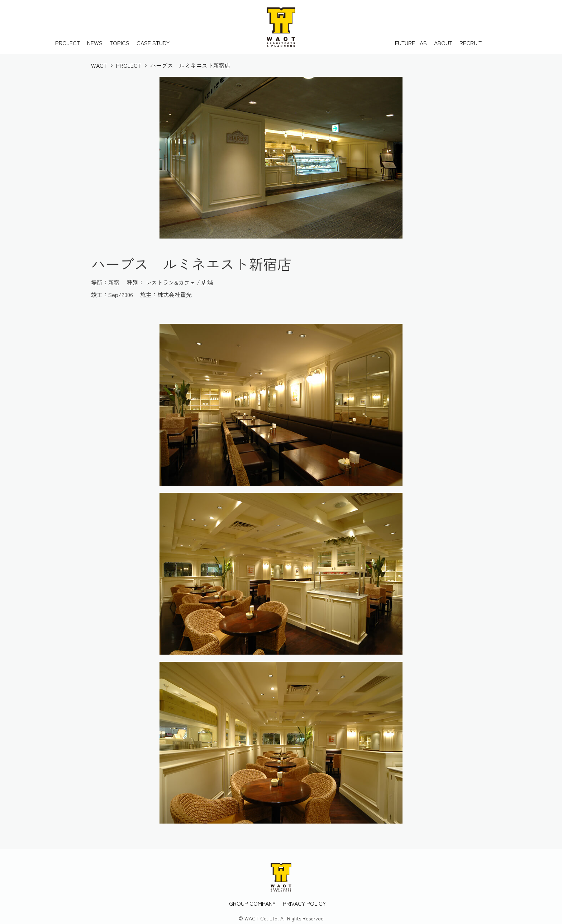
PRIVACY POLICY (304, 903)
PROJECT (68, 43)
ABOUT (443, 43)
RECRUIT (471, 43)
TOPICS (120, 43)
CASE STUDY (153, 43)
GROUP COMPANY (252, 903)
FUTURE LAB (411, 43)
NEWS (95, 43)
